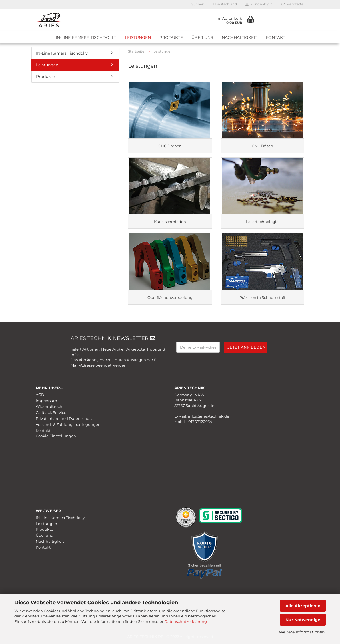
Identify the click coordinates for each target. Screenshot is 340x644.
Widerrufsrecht (50, 406)
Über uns (202, 37)
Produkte (171, 37)
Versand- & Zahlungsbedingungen (68, 424)
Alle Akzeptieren (303, 606)
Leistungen (138, 37)
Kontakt (275, 37)
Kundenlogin (259, 4)
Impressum (46, 401)
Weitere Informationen (302, 632)
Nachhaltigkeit (239, 37)
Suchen (196, 4)
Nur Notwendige (303, 620)
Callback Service (51, 412)
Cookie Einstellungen (56, 436)
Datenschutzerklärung (186, 621)
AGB (40, 395)
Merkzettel (293, 4)
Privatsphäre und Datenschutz (64, 418)
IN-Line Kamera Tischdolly (86, 37)
